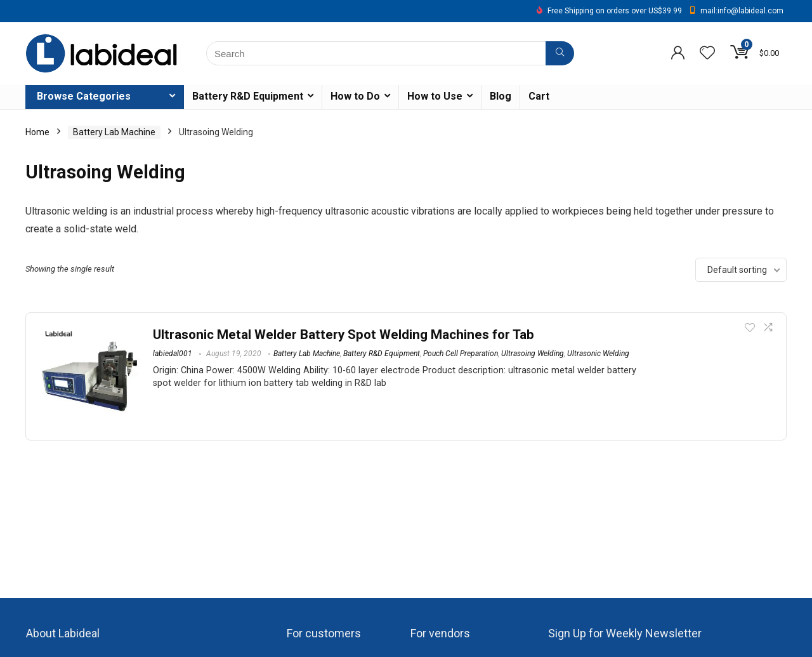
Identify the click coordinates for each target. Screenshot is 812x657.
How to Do (355, 96)
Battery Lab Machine (114, 132)
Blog (501, 96)
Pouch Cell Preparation (461, 354)
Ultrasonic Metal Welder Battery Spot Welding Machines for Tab (344, 335)
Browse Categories (84, 96)
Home (37, 132)
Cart (539, 96)
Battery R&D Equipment (248, 96)
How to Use (435, 96)
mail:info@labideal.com (742, 11)
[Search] (560, 53)
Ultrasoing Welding (533, 354)
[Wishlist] (707, 54)
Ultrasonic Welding (598, 354)
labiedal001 (173, 354)
